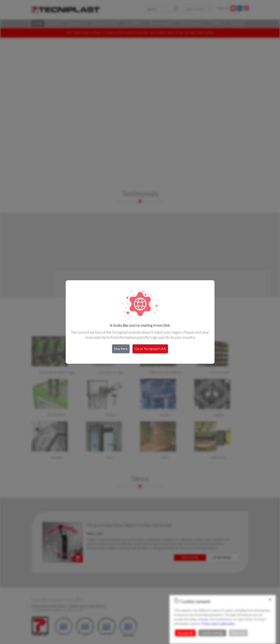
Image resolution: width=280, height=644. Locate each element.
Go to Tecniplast (150, 349)
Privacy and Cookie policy (218, 624)
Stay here (121, 349)
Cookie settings (212, 633)
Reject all (238, 633)
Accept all (185, 633)
